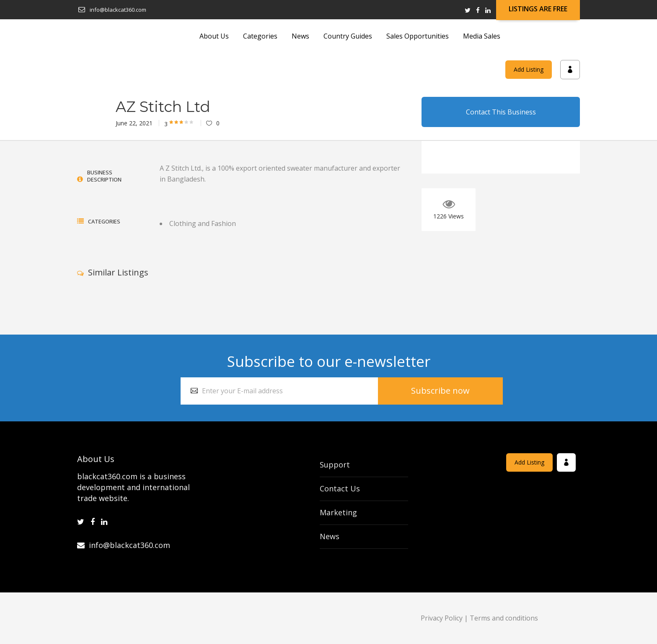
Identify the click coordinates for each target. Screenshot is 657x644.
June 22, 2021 (134, 123)
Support (335, 465)
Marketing (338, 512)
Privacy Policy (442, 618)
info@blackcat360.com (124, 545)
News (330, 536)
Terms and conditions (504, 618)
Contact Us (340, 488)
